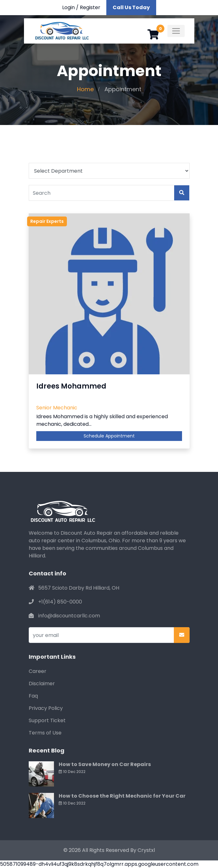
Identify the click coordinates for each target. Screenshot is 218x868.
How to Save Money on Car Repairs (105, 764)
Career (38, 671)
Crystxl (146, 850)
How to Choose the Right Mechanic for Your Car (122, 796)
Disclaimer (42, 684)
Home (85, 89)
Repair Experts (47, 221)
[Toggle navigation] (176, 31)
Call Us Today (131, 7)
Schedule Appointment (109, 436)
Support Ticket (47, 720)
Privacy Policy (46, 708)
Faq (33, 696)
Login (68, 7)
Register (90, 7)
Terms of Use (45, 733)
